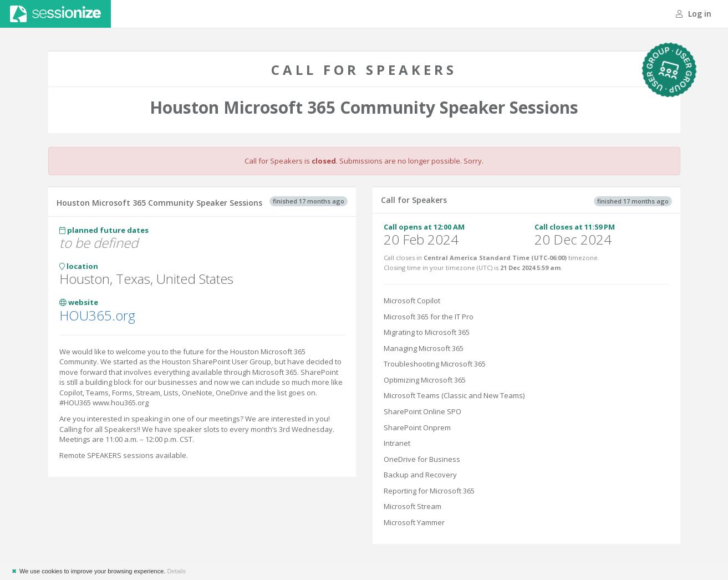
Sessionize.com (55, 14)
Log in (694, 14)
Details (176, 571)
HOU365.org (97, 315)
